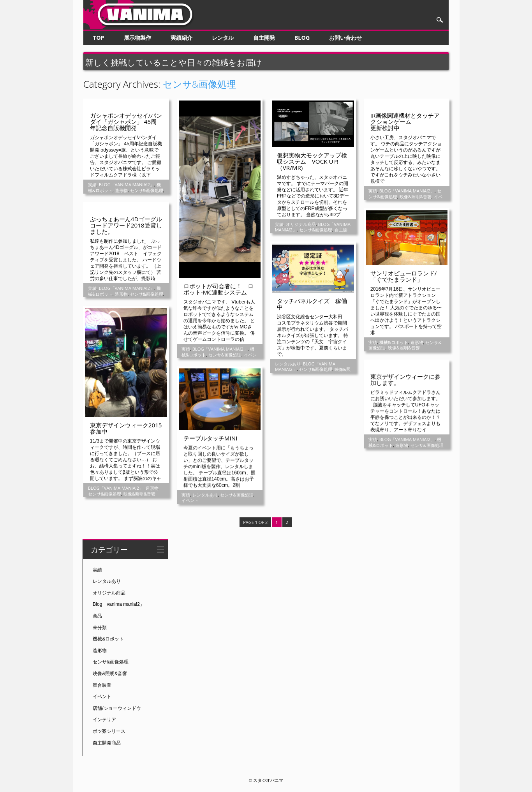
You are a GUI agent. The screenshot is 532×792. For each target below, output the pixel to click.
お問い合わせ (345, 38)
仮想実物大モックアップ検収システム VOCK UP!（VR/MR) (312, 161)
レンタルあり (288, 364)
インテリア (104, 719)
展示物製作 (137, 38)
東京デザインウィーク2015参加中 (126, 428)
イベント (190, 500)
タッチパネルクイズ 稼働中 (312, 304)
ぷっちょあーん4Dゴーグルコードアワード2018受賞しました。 (126, 225)
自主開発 (264, 38)
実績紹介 (181, 38)
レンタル (223, 38)
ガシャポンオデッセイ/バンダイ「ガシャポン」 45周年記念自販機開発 (126, 122)
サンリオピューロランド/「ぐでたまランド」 (404, 276)
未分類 (100, 627)
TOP (99, 38)
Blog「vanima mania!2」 (127, 184)
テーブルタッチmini (211, 438)
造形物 (121, 190)
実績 (92, 184)
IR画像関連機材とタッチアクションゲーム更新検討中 (405, 122)
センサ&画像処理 (147, 190)
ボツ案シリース (109, 731)
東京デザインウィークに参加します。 (405, 379)
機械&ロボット (394, 342)
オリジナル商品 (301, 224)
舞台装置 (102, 684)
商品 (97, 616)
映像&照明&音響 (416, 197)
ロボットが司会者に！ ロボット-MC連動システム (218, 289)
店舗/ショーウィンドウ (117, 708)
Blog (302, 38)
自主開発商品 (107, 742)
